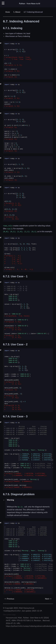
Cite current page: (9, 615)
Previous (9, 599)
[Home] (8, 12)
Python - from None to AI (30, 4)
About (17, 12)
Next (48, 599)
